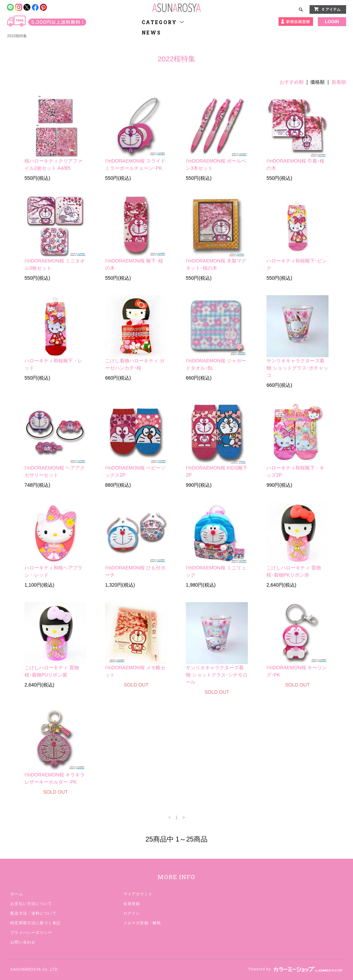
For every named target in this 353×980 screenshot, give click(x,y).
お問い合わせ (23, 942)
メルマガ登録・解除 (142, 923)
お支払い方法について (31, 904)
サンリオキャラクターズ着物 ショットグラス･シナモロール (217, 675)
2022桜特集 (17, 36)
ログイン (132, 913)
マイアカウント (138, 894)
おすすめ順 (292, 82)
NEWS (152, 33)
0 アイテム (327, 9)
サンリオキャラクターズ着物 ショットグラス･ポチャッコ (297, 368)
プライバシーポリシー (31, 932)
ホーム (17, 894)
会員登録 (132, 904)
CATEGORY (163, 22)
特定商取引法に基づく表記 (35, 923)
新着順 (339, 82)
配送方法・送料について (33, 913)
